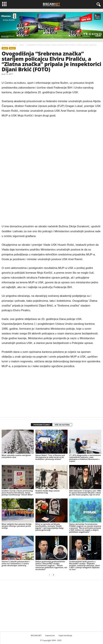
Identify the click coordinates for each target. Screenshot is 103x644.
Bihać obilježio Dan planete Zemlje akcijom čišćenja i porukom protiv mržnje (17, 526)
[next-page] (53, 575)
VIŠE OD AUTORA (62, 425)
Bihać (22, 45)
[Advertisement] (51, 171)
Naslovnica (6, 45)
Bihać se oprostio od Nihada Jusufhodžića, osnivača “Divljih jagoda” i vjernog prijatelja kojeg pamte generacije (49, 527)
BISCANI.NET (36, 635)
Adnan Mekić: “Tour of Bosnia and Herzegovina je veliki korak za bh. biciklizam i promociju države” (50, 457)
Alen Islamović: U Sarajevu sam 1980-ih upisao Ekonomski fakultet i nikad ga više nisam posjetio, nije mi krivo (85, 493)
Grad (15, 45)
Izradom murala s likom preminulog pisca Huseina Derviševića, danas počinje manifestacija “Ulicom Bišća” (17, 493)
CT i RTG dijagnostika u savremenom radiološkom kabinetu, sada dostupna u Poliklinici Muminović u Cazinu (85, 458)
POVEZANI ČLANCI (42, 425)
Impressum (50, 635)
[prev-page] (50, 575)
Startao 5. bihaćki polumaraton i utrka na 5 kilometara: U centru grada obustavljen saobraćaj (16, 563)
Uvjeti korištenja (65, 635)
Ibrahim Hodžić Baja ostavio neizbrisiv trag (48, 492)
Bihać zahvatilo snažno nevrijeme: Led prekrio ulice (16, 456)
